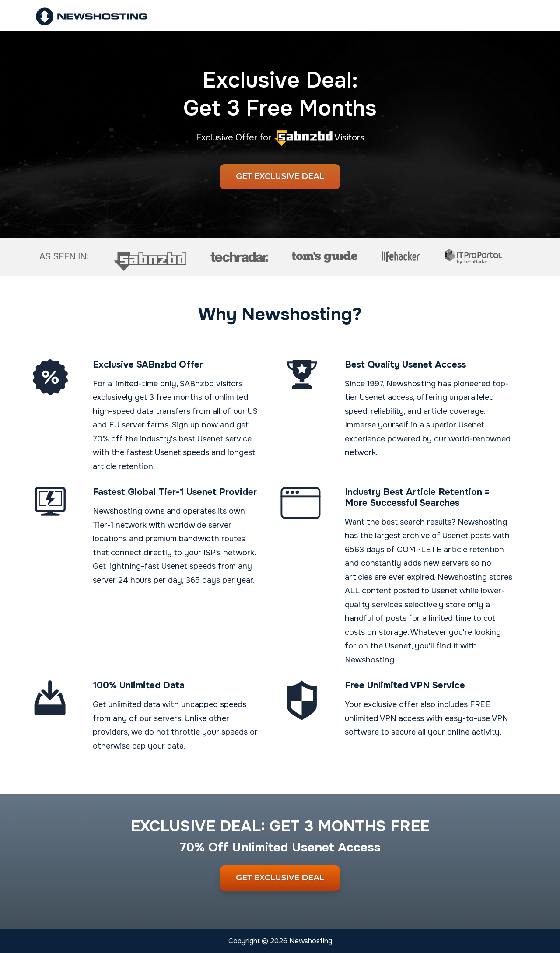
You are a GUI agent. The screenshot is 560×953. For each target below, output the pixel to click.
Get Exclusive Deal (280, 176)
